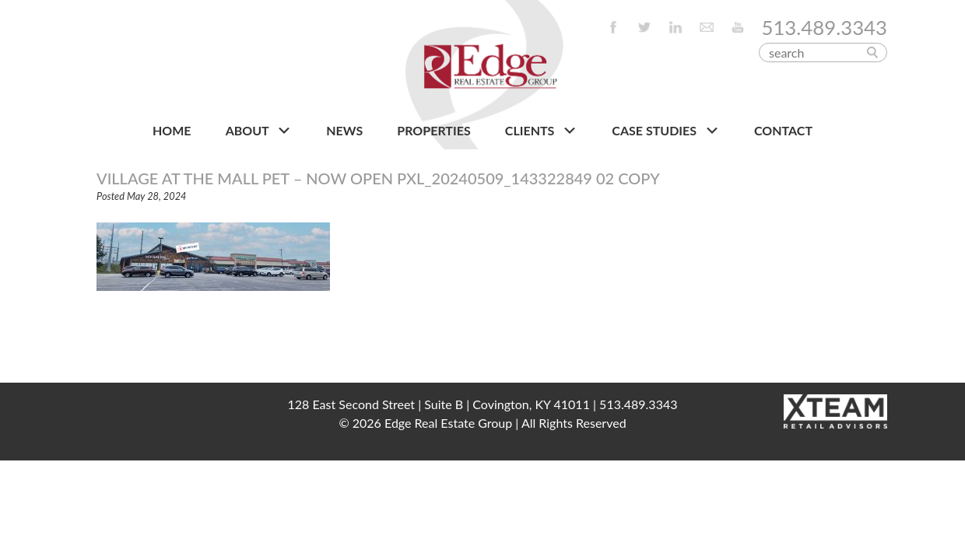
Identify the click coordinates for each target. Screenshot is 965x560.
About (259, 131)
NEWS (344, 130)
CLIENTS (541, 131)
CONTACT (783, 130)
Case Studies (666, 131)
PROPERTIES (433, 130)
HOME (172, 130)
